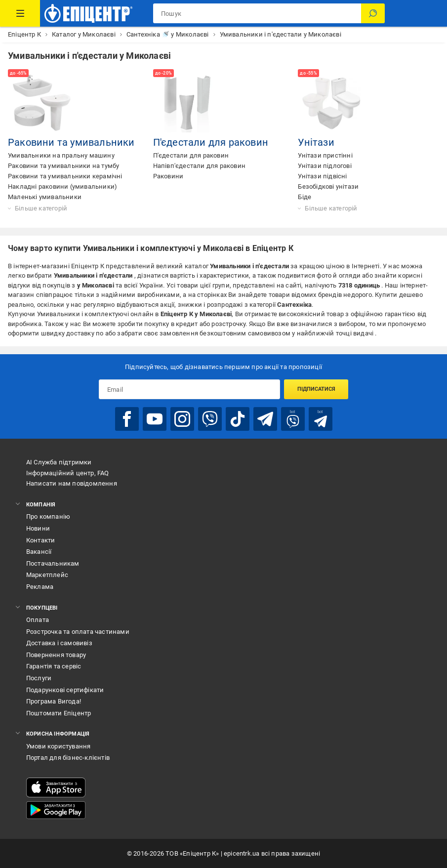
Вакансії (39, 552)
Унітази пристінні (325, 155)
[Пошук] (373, 13)
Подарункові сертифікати (65, 690)
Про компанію (48, 517)
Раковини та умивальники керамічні (65, 176)
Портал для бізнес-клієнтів (68, 758)
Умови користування (59, 746)
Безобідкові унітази (328, 186)
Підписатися (316, 389)
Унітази (316, 142)
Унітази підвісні (322, 176)
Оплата (38, 620)
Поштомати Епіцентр (59, 713)
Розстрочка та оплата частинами (78, 632)
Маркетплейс (47, 575)
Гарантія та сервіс (54, 666)
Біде (305, 197)
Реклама (40, 587)
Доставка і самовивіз (59, 643)
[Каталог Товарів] (20, 13)
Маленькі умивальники (45, 197)
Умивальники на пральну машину (61, 155)
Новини (38, 528)
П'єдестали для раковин (211, 142)
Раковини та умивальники (71, 142)
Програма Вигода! (54, 701)
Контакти (41, 540)
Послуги (39, 678)
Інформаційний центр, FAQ (68, 473)
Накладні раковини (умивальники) (62, 186)
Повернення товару (56, 655)
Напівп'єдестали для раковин (199, 166)
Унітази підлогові (325, 166)
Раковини (168, 176)
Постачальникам (53, 563)
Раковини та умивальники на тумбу (63, 166)
